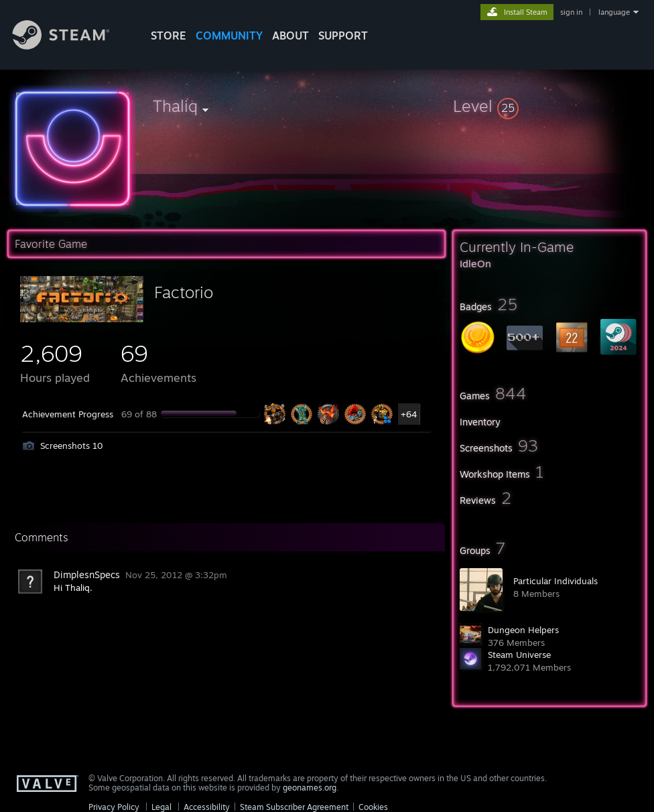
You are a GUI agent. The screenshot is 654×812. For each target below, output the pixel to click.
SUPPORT (343, 36)
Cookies (373, 807)
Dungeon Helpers (523, 630)
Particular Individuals (555, 581)
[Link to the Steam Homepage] (71, 46)
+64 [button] (409, 414)
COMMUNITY (229, 36)
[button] (549, 106)
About (290, 36)
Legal (161, 807)
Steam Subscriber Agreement (294, 807)
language (614, 12)
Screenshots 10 (72, 446)
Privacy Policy (114, 807)
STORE (169, 36)
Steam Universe (519, 655)
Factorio (184, 292)
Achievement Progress (68, 414)
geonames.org (310, 788)
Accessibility (207, 807)
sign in (571, 12)
